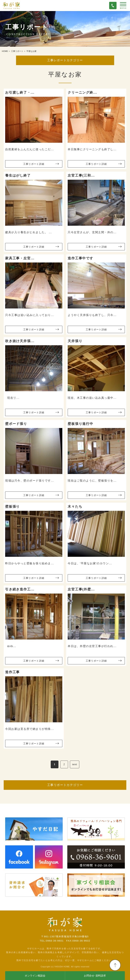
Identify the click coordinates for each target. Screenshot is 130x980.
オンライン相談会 (35, 976)
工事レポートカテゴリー (65, 60)
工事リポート (17, 51)
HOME (5, 51)
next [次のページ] (75, 764)
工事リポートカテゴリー (65, 785)
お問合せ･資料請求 (95, 976)
